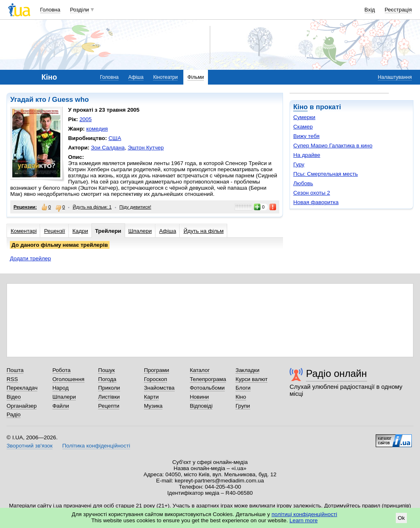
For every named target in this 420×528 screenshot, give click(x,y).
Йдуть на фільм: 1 (92, 207)
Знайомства (159, 388)
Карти (151, 397)
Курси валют (251, 379)
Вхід (370, 10)
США (115, 138)
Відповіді (201, 406)
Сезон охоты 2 (312, 193)
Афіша (136, 77)
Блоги (243, 388)
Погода (107, 379)
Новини (200, 397)
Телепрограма (208, 379)
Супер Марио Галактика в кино (333, 146)
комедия (97, 129)
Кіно (300, 107)
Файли (61, 406)
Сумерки (304, 117)
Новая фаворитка (316, 202)
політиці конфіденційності (304, 514)
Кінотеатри (165, 77)
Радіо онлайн (337, 373)
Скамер (303, 127)
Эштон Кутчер (146, 148)
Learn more (304, 520)
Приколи (109, 388)
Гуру (299, 164)
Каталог (200, 370)
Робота (62, 370)
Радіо (14, 414)
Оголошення (68, 379)
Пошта (15, 370)
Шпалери (140, 231)
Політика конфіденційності (96, 446)
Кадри (80, 231)
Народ (61, 388)
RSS (12, 379)
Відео (14, 397)
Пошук (106, 370)
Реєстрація (398, 10)
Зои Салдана (108, 148)
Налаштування (395, 77)
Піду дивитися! (135, 207)
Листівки (109, 397)
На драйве (307, 155)
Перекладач (22, 388)
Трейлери (108, 231)
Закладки (247, 370)
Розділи (80, 10)
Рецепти (109, 406)
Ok (401, 518)
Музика (153, 406)
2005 (86, 119)
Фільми (196, 77)
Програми (156, 370)
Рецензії (54, 231)
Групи (243, 406)
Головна (50, 10)
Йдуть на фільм (203, 231)
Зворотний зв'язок (30, 446)
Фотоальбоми (207, 388)
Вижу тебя (306, 136)
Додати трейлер (30, 258)
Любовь (303, 183)
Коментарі (24, 231)
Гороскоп (155, 379)
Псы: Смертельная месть (325, 174)
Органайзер (22, 406)
